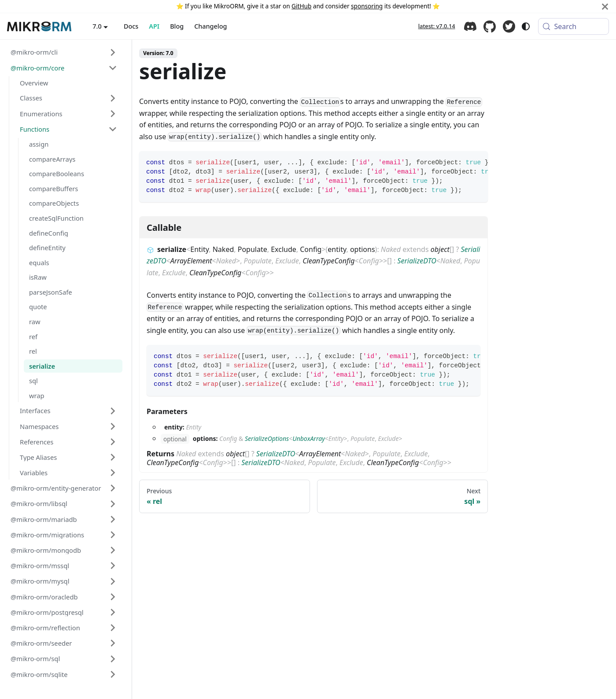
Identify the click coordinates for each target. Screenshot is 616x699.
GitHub (301, 6)
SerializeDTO (417, 261)
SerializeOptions (267, 438)
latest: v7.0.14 (437, 26)
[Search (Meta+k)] (574, 26)
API (154, 26)
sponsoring (367, 6)
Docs (131, 26)
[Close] (605, 6)
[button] (64, 52)
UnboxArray (309, 438)
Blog (177, 26)
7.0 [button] (97, 26)
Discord (470, 26)
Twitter (509, 26)
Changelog (210, 26)
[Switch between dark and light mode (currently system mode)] (526, 26)
